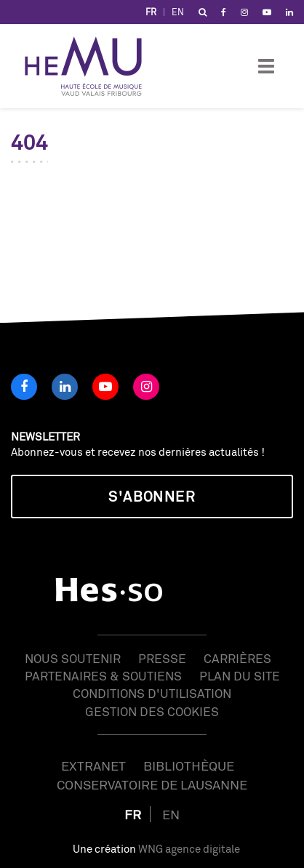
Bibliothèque (189, 765)
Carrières (237, 658)
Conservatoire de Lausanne (152, 784)
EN (178, 12)
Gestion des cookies (152, 711)
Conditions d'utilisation (152, 693)
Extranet (93, 765)
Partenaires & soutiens (103, 676)
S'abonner (152, 496)
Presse (162, 658)
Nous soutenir (73, 658)
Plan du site (240, 676)
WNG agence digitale (189, 849)
